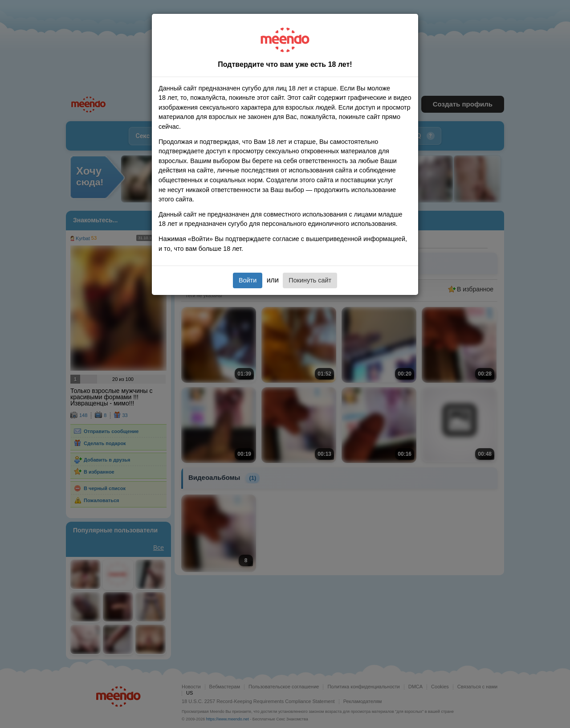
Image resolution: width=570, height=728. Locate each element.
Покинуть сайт (310, 280)
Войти (248, 280)
